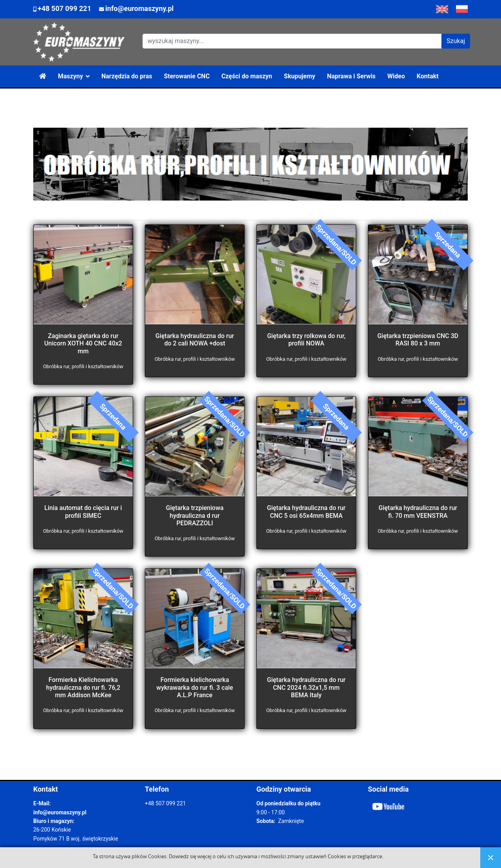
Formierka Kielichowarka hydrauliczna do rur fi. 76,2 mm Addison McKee (83, 687)
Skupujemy (299, 76)
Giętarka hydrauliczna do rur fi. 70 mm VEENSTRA (418, 512)
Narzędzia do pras (127, 76)
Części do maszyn (247, 76)
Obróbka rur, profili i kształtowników (83, 366)
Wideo (396, 76)
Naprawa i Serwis (351, 76)
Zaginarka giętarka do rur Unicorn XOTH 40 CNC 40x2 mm (83, 343)
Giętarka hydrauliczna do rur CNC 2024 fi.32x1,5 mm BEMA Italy (306, 687)
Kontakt (428, 76)
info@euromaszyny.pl (140, 8)
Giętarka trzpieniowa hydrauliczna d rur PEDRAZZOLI (195, 515)
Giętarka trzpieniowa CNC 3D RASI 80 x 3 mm (418, 340)
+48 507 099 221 (64, 8)
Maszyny (70, 76)
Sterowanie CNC (187, 76)
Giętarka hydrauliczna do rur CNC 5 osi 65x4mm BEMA (306, 512)
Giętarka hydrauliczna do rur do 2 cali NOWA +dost (195, 340)
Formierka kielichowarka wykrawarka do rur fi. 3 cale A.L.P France (195, 687)
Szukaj (456, 41)
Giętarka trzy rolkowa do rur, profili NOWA (306, 340)
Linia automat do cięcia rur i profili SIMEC (83, 512)
